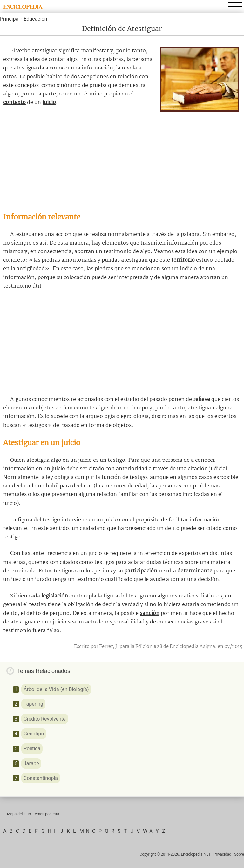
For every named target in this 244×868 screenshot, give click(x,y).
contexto (14, 103)
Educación (35, 19)
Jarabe (31, 764)
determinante (195, 571)
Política (32, 749)
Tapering (33, 704)
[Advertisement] (122, 160)
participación (141, 571)
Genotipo (34, 734)
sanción (150, 613)
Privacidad (222, 854)
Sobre (239, 854)
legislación (55, 596)
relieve (202, 399)
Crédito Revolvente (45, 719)
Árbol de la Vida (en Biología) (56, 689)
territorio (183, 260)
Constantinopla (41, 778)
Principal (10, 19)
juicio (49, 103)
